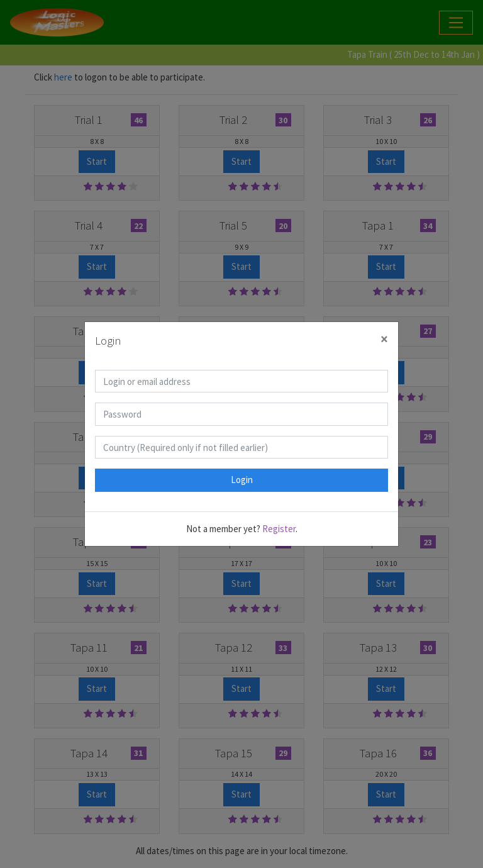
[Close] (384, 339)
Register (279, 529)
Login (242, 480)
